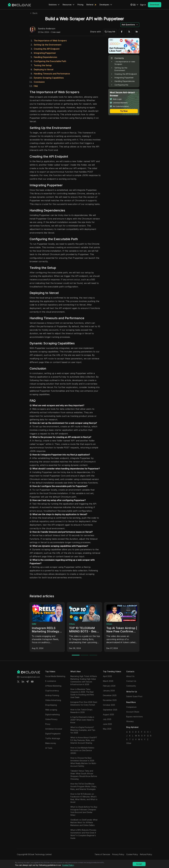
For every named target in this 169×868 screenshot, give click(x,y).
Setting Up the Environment (48, 45)
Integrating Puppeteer (45, 53)
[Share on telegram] (28, 682)
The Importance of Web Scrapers (50, 41)
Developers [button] (106, 5)
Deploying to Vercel (44, 69)
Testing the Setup (43, 65)
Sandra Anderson (47, 29)
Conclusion (39, 82)
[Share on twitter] (18, 682)
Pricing (80, 5)
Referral (90, 5)
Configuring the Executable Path (50, 61)
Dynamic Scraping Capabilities (49, 78)
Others (72, 624)
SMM (34, 624)
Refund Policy (146, 854)
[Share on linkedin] (23, 682)
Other (129, 743)
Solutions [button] (54, 5)
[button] (134, 5)
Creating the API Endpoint (47, 49)
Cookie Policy (132, 854)
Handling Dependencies (45, 57)
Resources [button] (69, 5)
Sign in (143, 5)
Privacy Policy (118, 854)
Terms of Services (102, 854)
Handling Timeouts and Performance (52, 74)
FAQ (36, 86)
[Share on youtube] (32, 682)
